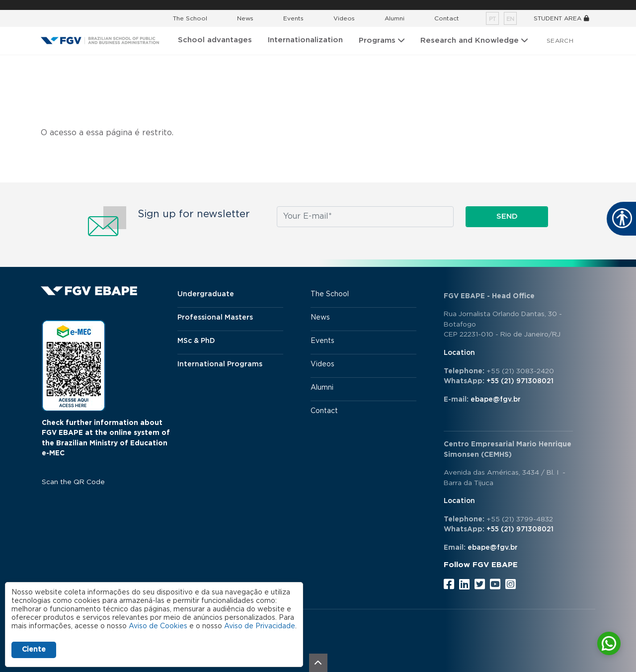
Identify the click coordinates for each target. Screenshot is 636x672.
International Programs (220, 364)
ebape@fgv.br (496, 400)
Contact (447, 18)
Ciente (34, 650)
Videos (344, 18)
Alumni (395, 18)
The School (190, 18)
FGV (311, 5)
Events (293, 18)
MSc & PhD (196, 341)
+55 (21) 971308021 (520, 381)
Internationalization (305, 40)
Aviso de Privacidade (260, 626)
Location (459, 353)
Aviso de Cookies (158, 626)
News (245, 18)
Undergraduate (206, 294)
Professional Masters (215, 318)
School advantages (215, 40)
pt (492, 19)
